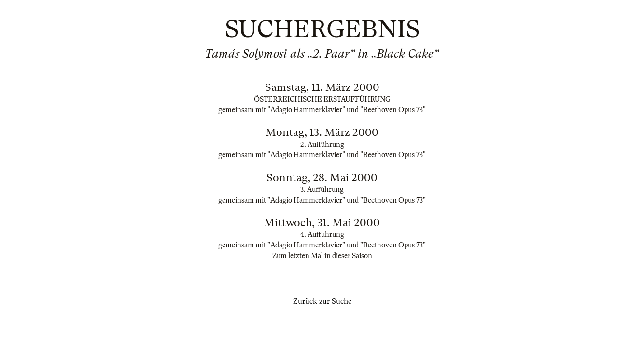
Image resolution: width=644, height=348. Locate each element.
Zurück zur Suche (322, 301)
